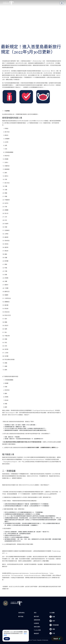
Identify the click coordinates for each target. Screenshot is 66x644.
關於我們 (36, 617)
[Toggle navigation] (62, 3)
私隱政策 (36, 623)
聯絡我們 (36, 633)
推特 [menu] (52, 621)
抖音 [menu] (52, 633)
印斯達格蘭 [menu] (54, 625)
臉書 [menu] (52, 617)
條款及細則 (37, 627)
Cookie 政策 (37, 630)
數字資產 (21, 617)
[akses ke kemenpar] (6, 603)
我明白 (7, 639)
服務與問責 (37, 620)
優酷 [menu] (52, 629)
